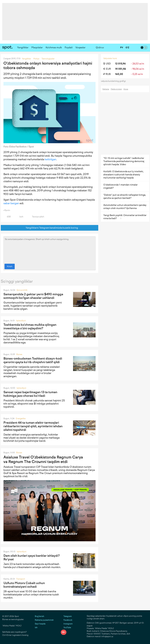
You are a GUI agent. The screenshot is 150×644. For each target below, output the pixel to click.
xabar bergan (11, 203)
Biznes (19, 354)
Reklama (106, 89)
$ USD (107, 64)
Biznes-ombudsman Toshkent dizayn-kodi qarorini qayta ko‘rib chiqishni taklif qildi (33, 360)
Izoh (20, 217)
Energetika (21, 418)
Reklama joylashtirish (44, 620)
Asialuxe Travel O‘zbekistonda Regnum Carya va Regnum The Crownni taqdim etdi (43, 459)
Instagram (67, 624)
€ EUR (107, 69)
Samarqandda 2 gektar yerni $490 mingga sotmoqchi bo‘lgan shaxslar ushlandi (33, 296)
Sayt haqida (40, 624)
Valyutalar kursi (110, 58)
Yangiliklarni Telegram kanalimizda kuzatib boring (50, 228)
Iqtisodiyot (21, 321)
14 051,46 (121, 69)
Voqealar (80, 47)
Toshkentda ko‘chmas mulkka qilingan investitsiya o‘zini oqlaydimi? (30, 326)
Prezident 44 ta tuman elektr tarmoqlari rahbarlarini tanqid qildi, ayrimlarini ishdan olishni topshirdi (33, 426)
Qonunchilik (22, 290)
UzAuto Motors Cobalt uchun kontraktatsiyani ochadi (24, 585)
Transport (21, 579)
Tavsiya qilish (36, 217)
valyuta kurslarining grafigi (114, 81)
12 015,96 (120, 64)
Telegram (66, 616)
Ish (36, 627)
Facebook (67, 620)
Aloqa (126, 89)
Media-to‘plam (116, 89)
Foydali (69, 47)
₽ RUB (107, 74)
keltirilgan (50, 159)
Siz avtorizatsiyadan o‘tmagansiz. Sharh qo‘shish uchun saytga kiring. (49, 249)
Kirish (10, 266)
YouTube (66, 627)
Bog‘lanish (40, 616)
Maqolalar (37, 47)
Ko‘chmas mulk (54, 47)
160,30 (119, 74)
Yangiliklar (23, 47)
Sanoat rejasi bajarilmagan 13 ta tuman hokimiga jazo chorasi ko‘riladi (30, 394)
